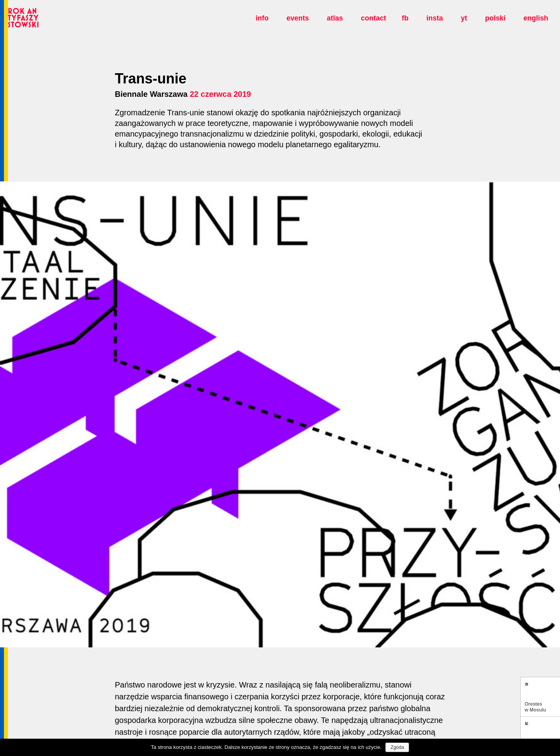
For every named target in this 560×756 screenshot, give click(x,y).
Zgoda (397, 747)
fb (405, 18)
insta (435, 18)
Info (262, 18)
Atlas (335, 18)
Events (297, 18)
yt (464, 18)
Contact (374, 18)
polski (495, 18)
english (536, 18)
